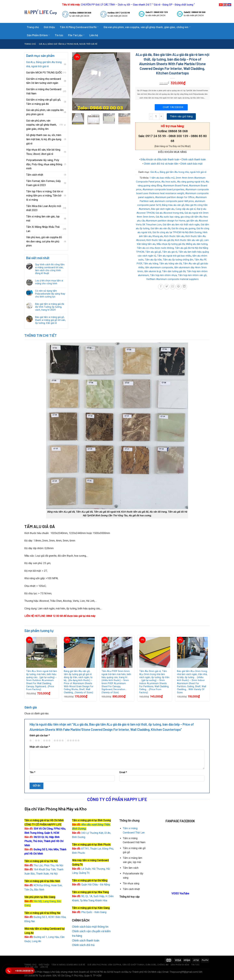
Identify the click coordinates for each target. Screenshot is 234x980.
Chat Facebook (173, 107)
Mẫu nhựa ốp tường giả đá (171, 244)
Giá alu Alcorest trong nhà (169, 213)
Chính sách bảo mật (191, 164)
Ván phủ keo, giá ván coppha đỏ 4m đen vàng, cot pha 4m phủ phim (44, 241)
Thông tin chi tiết (41, 335)
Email (123, 772)
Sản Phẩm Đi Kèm (38, 35)
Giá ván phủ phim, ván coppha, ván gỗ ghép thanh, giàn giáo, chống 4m (147, 27)
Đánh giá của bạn (40, 736)
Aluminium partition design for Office (175, 197)
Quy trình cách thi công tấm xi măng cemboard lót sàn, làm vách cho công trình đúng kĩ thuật (50, 269)
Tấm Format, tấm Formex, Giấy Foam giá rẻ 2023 (43, 183)
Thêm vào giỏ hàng (181, 116)
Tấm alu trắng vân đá (171, 264)
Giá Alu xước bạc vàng (168, 217)
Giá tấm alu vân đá (160, 228)
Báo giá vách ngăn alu (163, 209)
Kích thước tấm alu (174, 236)
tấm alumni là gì (153, 271)
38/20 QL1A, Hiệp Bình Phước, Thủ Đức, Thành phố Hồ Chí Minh (44, 841)
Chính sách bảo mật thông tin (90, 927)
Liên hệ (94, 35)
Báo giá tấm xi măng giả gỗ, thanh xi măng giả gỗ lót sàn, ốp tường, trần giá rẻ (50, 320)
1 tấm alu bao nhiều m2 (162, 178)
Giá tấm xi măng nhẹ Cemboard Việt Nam (44, 91)
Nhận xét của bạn (40, 747)
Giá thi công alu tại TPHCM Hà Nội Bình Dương (177, 232)
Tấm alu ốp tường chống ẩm (178, 260)
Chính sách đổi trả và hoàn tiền (161, 164)
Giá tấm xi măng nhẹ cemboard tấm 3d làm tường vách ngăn (44, 81)
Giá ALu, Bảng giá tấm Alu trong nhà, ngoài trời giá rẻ (68, 44)
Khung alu (158, 236)
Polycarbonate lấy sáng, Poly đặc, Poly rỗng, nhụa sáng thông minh (44, 164)
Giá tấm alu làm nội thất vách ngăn (181, 225)
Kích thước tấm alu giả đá (160, 240)
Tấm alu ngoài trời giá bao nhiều (174, 256)
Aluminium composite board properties (163, 189)
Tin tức (59, 35)
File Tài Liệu (76, 35)
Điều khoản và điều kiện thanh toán (160, 159)
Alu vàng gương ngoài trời (191, 182)
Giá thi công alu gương (183, 228)
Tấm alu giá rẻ (170, 252)
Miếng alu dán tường (197, 244)
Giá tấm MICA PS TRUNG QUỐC (44, 73)
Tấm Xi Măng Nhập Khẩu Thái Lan (43, 229)
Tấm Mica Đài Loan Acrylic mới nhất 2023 (44, 208)
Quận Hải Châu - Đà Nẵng (96, 885)
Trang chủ (33, 27)
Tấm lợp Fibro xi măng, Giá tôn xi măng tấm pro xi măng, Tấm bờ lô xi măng (45, 196)
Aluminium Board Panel (175, 186)
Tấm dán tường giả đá (174, 271)
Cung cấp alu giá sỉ (186, 209)
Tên (32, 772)
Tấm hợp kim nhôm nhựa (163, 275)
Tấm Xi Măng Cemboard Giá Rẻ (79, 27)
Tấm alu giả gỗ (153, 252)
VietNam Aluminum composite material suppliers (172, 279)
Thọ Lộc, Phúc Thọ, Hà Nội (44, 865)
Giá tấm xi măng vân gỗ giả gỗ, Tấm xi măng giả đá (43, 102)
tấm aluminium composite (159, 267)
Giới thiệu (49, 27)
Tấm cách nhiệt (35, 175)
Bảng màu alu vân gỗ (173, 205)
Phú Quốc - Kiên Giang (94, 912)
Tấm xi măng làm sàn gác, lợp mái (43, 219)
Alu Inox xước (169, 182)
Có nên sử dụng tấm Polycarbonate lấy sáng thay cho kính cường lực (50, 294)
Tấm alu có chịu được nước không (155, 248)
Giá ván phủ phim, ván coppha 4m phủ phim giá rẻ (45, 112)
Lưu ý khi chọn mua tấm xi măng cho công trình (49, 282)
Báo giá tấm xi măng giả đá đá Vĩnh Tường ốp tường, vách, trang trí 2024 (50, 307)
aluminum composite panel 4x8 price (174, 201)
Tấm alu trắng (151, 264)
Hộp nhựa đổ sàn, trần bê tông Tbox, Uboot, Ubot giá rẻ (43, 152)
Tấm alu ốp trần (153, 260)
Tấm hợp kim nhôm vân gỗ (192, 275)
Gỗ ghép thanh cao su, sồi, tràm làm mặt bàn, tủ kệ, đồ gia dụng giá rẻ (44, 139)
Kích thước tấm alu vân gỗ (189, 240)
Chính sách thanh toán (194, 159)
